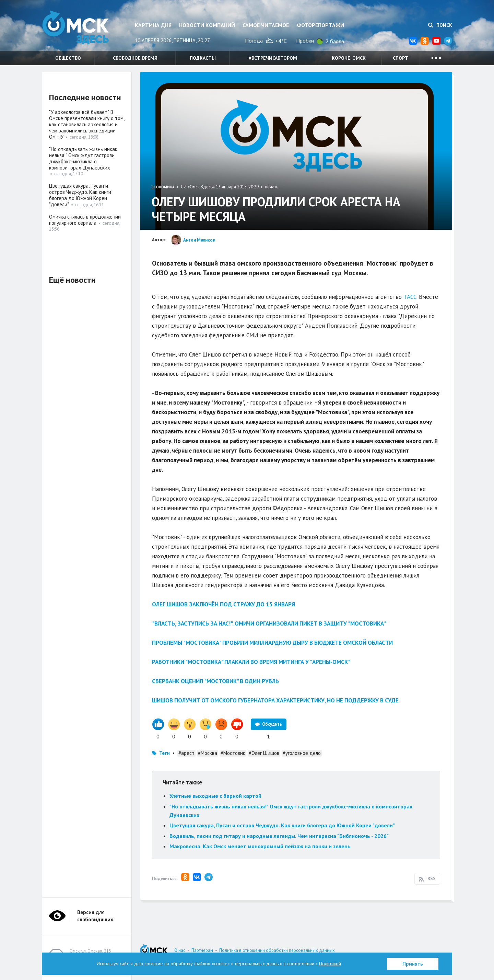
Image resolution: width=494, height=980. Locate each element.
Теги (164, 753)
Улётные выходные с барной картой (215, 796)
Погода (254, 40)
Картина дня (153, 25)
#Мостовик (233, 753)
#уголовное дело (302, 753)
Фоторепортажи (320, 25)
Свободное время (135, 58)
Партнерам (202, 950)
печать (272, 187)
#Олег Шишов (264, 753)
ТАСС (410, 297)
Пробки (305, 40)
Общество (68, 58)
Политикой (330, 964)
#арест (186, 753)
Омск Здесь (77, 28)
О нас (180, 950)
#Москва (208, 753)
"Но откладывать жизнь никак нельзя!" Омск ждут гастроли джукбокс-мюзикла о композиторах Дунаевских (83, 158)
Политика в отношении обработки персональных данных (277, 950)
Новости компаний (207, 25)
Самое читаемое (266, 25)
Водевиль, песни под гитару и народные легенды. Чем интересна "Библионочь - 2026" (279, 836)
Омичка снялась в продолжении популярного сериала (85, 220)
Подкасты (203, 58)
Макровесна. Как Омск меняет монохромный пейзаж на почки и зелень (261, 846)
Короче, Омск (349, 58)
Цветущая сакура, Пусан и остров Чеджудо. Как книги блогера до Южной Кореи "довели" (282, 825)
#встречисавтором (273, 58)
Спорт (401, 58)
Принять (413, 964)
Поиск (440, 25)
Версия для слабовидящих (95, 916)
